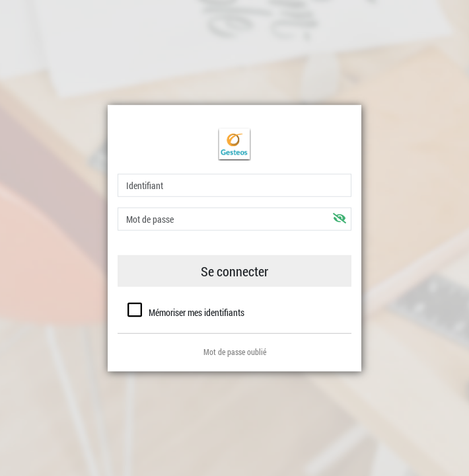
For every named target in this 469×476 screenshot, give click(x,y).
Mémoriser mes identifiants (197, 312)
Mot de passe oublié (235, 351)
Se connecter (234, 271)
